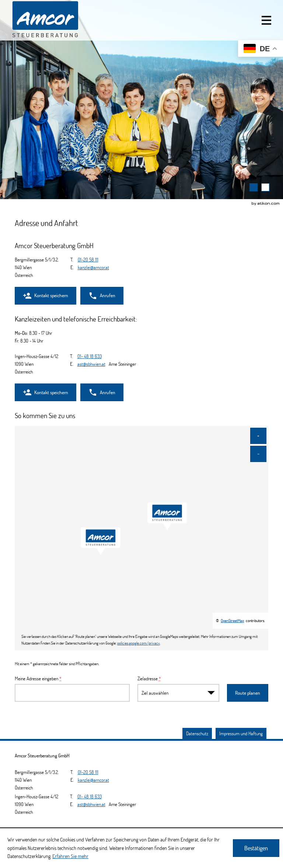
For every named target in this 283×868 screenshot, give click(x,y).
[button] (266, 20)
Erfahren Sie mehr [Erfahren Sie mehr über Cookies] (70, 856)
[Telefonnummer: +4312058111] (88, 260)
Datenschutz (197, 733)
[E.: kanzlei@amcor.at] (93, 267)
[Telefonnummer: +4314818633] (90, 356)
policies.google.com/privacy (139, 643)
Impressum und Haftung (241, 733)
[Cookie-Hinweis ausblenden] (256, 848)
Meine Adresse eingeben (38, 678)
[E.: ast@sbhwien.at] (91, 364)
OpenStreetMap (232, 620)
